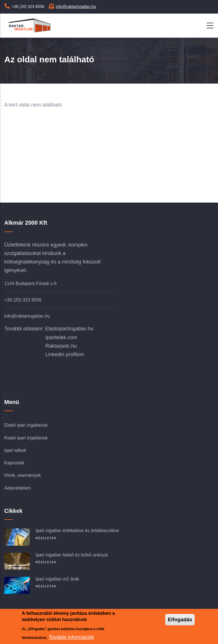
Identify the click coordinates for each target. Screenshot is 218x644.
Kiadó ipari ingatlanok (26, 438)
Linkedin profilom (65, 354)
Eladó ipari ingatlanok (26, 425)
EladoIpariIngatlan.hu (69, 329)
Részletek (46, 538)
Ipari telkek (15, 450)
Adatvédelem (17, 488)
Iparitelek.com (61, 337)
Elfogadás (180, 620)
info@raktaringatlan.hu (76, 7)
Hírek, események (23, 475)
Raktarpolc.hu (61, 346)
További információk (71, 637)
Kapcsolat (14, 463)
